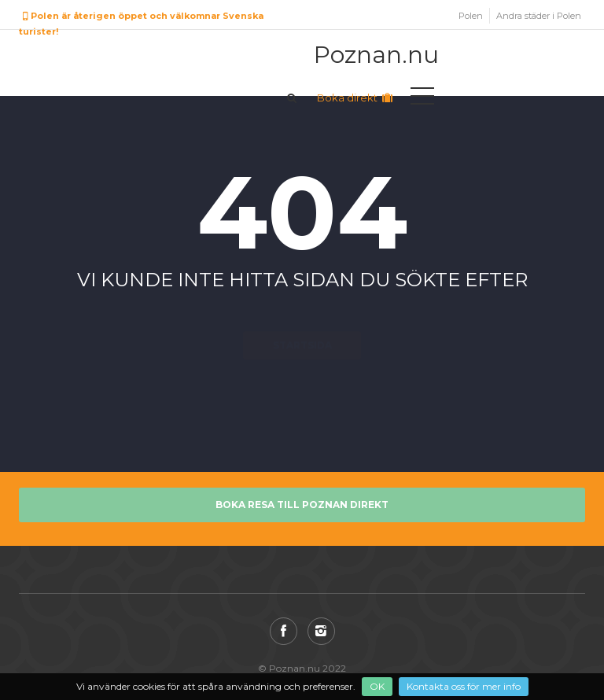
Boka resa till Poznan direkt (302, 505)
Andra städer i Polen (539, 16)
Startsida (302, 317)
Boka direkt (355, 98)
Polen (471, 16)
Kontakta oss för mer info (464, 686)
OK (377, 686)
